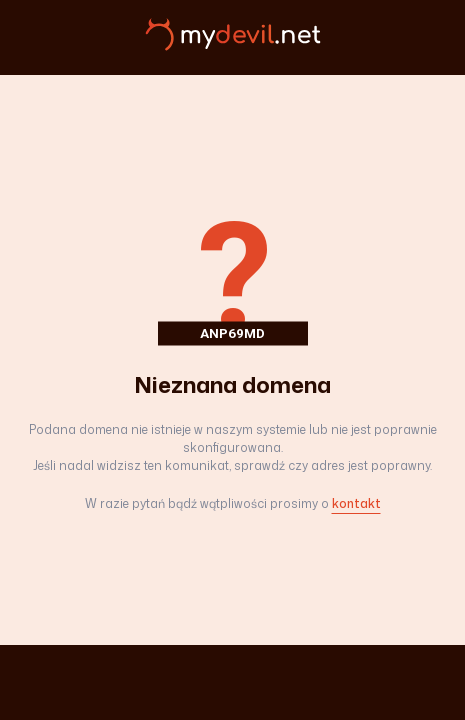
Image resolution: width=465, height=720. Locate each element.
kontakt (356, 503)
